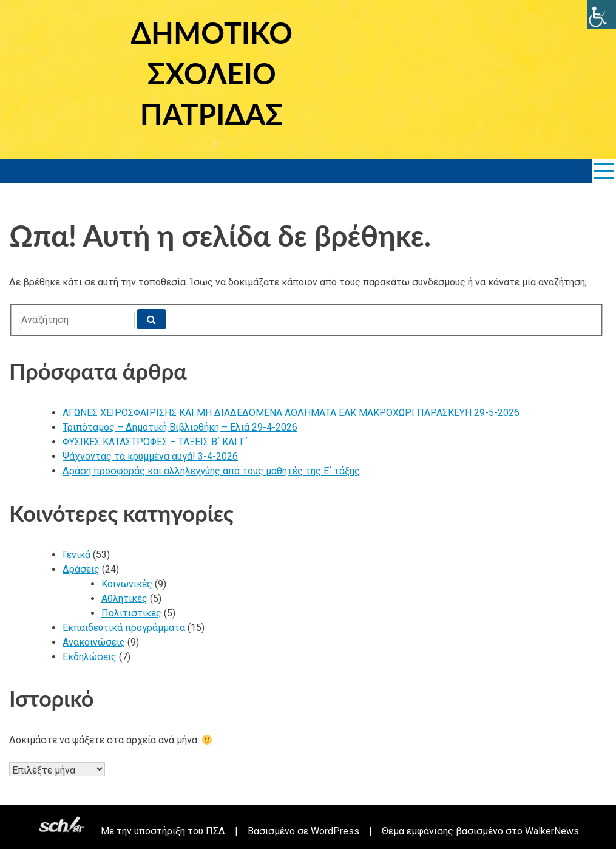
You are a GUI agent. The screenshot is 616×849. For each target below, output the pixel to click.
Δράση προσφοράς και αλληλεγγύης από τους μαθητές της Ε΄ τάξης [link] (211, 471)
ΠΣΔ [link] (215, 831)
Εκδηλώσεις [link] (90, 657)
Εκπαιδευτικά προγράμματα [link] (124, 628)
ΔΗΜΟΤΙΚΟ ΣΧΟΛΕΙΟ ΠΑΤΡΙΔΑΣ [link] (212, 73)
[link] (601, 15)
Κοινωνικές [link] (127, 584)
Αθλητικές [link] (124, 598)
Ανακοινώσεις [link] (94, 642)
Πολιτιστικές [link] (131, 613)
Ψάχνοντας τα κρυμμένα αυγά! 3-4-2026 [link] (150, 456)
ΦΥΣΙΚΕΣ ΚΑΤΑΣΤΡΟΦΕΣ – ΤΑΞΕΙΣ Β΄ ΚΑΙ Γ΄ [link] (155, 442)
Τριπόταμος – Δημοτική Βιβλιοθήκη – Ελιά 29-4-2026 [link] (180, 427)
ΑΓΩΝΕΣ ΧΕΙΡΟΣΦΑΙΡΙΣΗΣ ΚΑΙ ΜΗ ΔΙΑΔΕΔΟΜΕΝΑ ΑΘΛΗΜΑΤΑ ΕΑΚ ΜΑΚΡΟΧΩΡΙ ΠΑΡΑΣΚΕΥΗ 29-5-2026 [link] (291, 413)
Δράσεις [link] (81, 569)
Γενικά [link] (76, 555)
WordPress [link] (335, 831)
